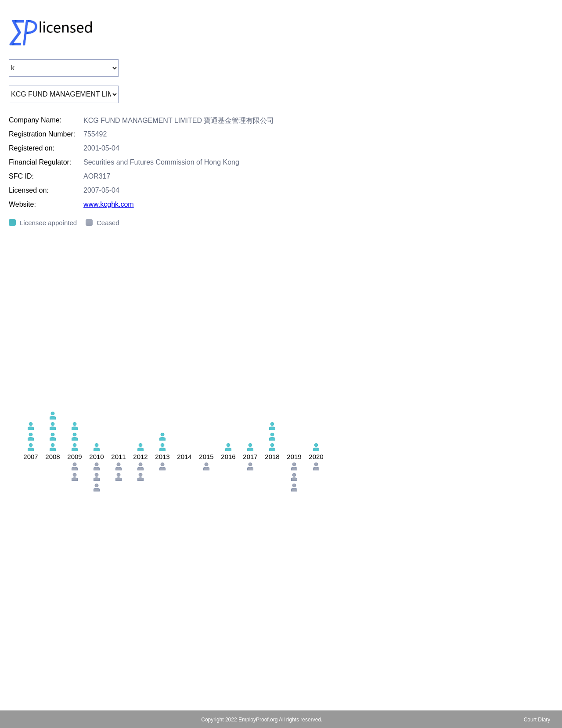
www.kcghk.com (109, 204)
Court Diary (537, 720)
